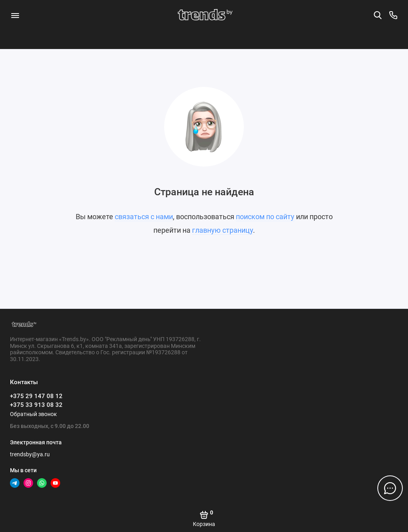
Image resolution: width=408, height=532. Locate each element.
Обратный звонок (33, 414)
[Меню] (15, 15)
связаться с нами (144, 217)
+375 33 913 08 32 (36, 405)
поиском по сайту (265, 217)
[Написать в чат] (390, 488)
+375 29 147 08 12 (36, 396)
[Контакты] (393, 15)
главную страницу (223, 230)
